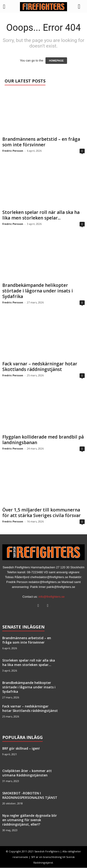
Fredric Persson (13, 151)
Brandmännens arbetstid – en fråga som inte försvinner (41, 142)
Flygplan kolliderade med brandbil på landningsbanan (43, 440)
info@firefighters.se (52, 597)
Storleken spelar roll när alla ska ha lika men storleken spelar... (41, 215)
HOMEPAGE (56, 61)
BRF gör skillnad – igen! (21, 749)
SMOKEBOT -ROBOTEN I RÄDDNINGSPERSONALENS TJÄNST (30, 796)
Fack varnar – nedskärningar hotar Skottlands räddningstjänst (40, 367)
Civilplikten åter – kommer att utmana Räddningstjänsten (27, 773)
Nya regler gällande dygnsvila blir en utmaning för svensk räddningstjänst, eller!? (30, 820)
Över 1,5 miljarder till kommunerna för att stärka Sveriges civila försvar (42, 513)
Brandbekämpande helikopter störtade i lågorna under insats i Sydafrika (38, 291)
